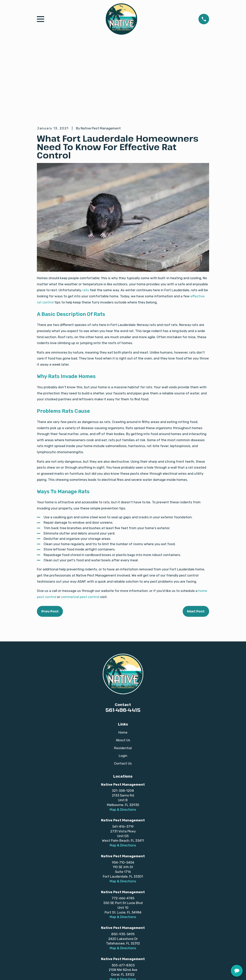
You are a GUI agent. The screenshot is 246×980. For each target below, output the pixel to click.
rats (86, 229)
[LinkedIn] (150, 939)
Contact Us (123, 702)
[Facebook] (85, 939)
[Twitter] (139, 939)
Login (123, 695)
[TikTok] (118, 939)
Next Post (196, 550)
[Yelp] (161, 939)
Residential (123, 687)
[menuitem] (42, 972)
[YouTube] (107, 939)
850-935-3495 (123, 873)
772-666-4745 (123, 837)
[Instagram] (128, 939)
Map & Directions (123, 748)
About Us (123, 679)
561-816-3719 (123, 765)
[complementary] (217, 958)
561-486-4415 (123, 649)
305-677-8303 (123, 904)
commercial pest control (80, 536)
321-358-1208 (123, 730)
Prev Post (50, 550)
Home (123, 671)
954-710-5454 (123, 801)
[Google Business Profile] (96, 939)
